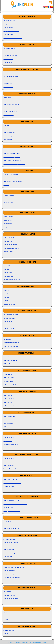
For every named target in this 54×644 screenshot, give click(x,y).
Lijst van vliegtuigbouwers (10, 21)
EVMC (5, 613)
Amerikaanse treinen (9, 630)
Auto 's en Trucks (8, 73)
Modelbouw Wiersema (9, 402)
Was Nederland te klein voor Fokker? (13, 38)
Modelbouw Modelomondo (10, 546)
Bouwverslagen (7, 339)
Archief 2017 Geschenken (10, 539)
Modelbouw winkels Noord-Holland (12, 529)
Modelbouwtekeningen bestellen (11, 105)
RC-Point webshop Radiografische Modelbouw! (15, 504)
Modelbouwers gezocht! (9, 571)
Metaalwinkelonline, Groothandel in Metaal (14, 567)
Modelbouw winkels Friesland (11, 360)
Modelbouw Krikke (8, 395)
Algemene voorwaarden (35, 642)
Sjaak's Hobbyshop (8, 62)
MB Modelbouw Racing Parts (11, 444)
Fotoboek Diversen (8, 220)
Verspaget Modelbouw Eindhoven (12, 469)
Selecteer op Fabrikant (9, 304)
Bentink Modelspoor (8, 374)
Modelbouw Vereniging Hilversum (12, 154)
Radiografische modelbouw (10, 227)
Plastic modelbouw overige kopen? (12, 578)
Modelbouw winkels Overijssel (11, 599)
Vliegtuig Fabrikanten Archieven (11, 31)
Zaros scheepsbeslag (9, 115)
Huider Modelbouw (8, 525)
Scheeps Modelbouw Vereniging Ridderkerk (14, 164)
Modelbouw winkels (8, 241)
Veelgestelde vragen (9, 557)
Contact (44, 642)
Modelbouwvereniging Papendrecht (12, 160)
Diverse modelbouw (8, 217)
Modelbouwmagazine (9, 465)
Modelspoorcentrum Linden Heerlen (12, 483)
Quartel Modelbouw (8, 59)
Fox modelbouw (7, 522)
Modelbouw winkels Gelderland (11, 385)
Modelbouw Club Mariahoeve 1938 (12, 543)
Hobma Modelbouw (8, 381)
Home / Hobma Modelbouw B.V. (11, 77)
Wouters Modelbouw (9, 490)
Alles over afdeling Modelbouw (11, 175)
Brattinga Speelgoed (9, 357)
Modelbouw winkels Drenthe (10, 245)
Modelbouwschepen (8, 136)
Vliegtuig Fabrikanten (9, 28)
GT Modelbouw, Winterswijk (10, 378)
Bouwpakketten (7, 98)
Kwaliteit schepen (8, 294)
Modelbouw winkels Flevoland (11, 325)
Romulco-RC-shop (8, 252)
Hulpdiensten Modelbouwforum (11, 343)
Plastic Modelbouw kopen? (10, 108)
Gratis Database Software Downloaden (13, 182)
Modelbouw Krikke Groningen (11, 238)
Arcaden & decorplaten (9, 199)
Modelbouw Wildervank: (9, 595)
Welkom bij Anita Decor (9, 206)
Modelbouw (6, 80)
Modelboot (6, 126)
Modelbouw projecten (9, 550)
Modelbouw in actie (8, 276)
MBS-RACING (7, 616)
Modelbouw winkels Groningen (11, 406)
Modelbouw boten (8, 129)
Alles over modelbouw (9, 196)
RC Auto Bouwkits (8, 84)
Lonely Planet (7, 24)
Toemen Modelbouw (8, 87)
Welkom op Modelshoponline (11, 364)
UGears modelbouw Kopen (10, 112)
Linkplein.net (18, 642)
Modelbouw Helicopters (9, 416)
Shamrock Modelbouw (9, 486)
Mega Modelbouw (8, 266)
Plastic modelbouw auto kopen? (11, 56)
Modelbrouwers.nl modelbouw (11, 346)
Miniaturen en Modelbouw (10, 49)
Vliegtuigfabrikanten (8, 34)
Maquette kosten (8, 441)
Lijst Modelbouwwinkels (9, 318)
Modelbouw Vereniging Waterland (12, 157)
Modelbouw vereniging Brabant (11, 501)
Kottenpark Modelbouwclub (10, 150)
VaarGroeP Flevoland (9, 329)
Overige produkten (8, 203)
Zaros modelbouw (8, 255)
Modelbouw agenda (8, 273)
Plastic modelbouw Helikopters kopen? (13, 420)
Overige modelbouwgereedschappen (13, 574)
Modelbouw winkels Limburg (10, 479)
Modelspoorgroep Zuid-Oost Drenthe (13, 248)
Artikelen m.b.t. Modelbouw (10, 178)
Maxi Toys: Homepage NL (10, 462)
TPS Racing (7, 620)
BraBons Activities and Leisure (11, 315)
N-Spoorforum (7, 301)
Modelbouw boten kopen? (10, 133)
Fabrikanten (6, 290)
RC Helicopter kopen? (9, 427)
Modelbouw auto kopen (9, 52)
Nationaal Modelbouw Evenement (12, 280)
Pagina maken (25, 642)
